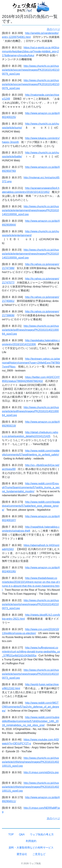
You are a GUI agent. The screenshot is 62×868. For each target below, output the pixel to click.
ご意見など (39, 854)
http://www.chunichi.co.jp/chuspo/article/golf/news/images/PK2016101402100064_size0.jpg (30, 411)
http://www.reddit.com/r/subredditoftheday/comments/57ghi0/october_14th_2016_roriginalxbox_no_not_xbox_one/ (31, 721)
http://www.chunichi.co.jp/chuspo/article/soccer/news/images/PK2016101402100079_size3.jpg (31, 70)
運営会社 (22, 854)
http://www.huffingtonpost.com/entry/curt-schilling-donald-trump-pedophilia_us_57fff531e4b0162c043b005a (31, 652)
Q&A (22, 834)
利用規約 (31, 841)
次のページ (53, 29)
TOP (11, 834)
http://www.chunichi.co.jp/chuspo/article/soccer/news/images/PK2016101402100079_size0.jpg (31, 84)
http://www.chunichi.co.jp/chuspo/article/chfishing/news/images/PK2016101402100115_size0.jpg (31, 787)
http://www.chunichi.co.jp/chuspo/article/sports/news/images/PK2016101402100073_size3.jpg (30, 604)
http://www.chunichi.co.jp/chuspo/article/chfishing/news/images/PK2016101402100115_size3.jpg (31, 762)
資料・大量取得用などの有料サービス (31, 848)
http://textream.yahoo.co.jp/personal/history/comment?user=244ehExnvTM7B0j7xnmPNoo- (31, 363)
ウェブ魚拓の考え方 (42, 834)
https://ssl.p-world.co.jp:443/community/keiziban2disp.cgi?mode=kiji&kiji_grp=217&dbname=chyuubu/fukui (31, 51)
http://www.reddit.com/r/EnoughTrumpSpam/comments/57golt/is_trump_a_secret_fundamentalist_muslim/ (31, 487)
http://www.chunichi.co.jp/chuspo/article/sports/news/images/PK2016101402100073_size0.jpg (30, 674)
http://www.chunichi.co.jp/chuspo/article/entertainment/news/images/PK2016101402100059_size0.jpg (30, 254)
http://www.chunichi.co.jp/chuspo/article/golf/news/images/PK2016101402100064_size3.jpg (30, 330)
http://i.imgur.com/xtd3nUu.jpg (41, 772)
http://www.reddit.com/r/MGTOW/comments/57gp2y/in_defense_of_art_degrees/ (31, 707)
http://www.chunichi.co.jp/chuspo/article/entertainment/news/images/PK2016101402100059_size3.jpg (30, 210)
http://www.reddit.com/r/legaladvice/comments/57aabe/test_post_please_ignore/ (31, 506)
